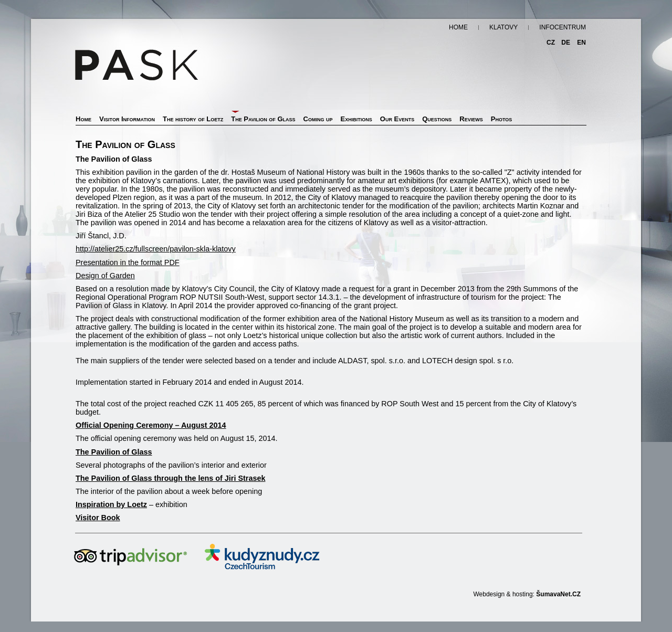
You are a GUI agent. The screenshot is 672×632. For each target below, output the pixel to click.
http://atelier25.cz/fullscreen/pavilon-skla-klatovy (156, 249)
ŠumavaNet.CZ (558, 594)
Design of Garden (105, 276)
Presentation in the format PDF (128, 262)
